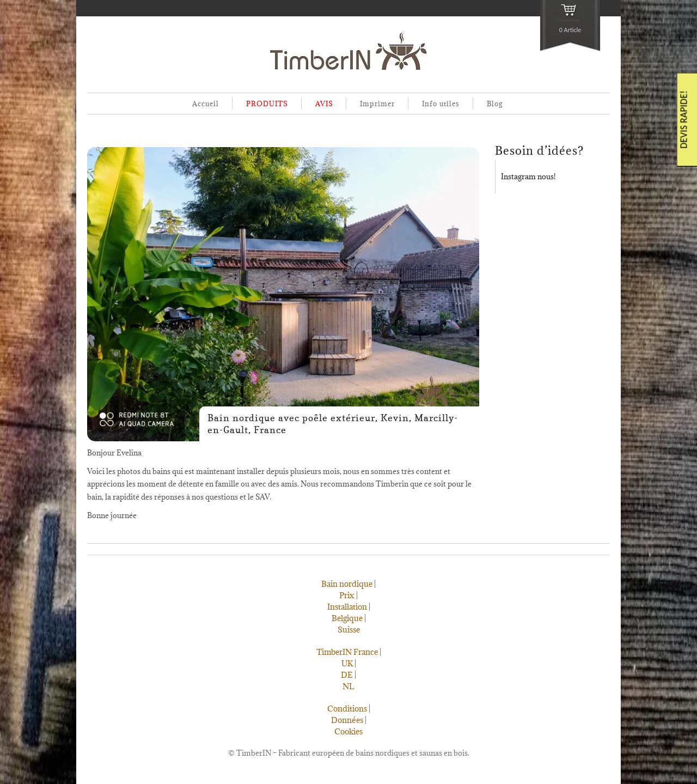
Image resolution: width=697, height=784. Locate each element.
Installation (347, 607)
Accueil (206, 104)
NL (348, 686)
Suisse (349, 630)
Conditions (347, 709)
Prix (347, 595)
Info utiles (441, 104)
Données (347, 720)
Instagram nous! (528, 177)
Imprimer (377, 104)
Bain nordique (347, 584)
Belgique (347, 618)
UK (347, 663)
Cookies (348, 731)
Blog (495, 104)
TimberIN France (347, 652)
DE (347, 675)
